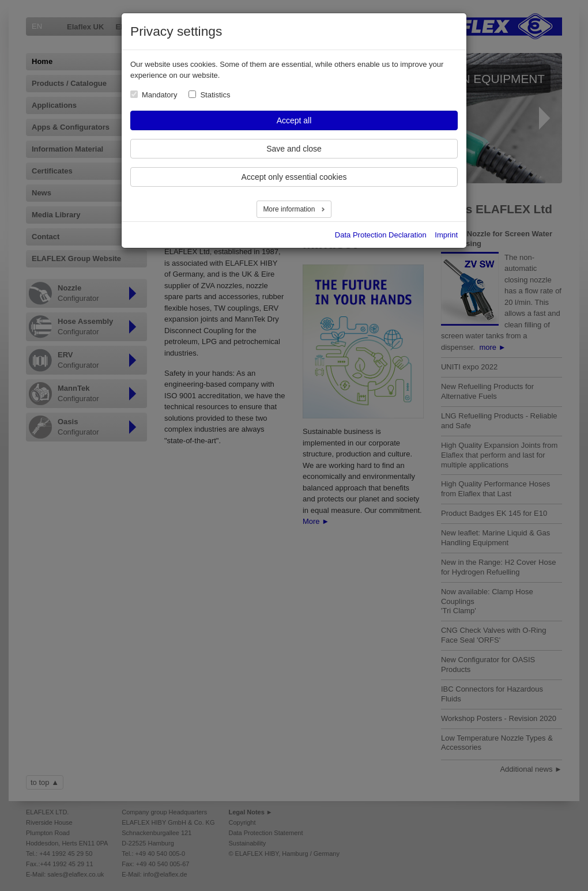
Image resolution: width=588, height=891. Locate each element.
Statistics (215, 95)
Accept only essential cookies (294, 177)
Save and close (294, 149)
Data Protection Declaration (381, 235)
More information (290, 209)
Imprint (446, 235)
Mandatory (159, 95)
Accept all (294, 120)
